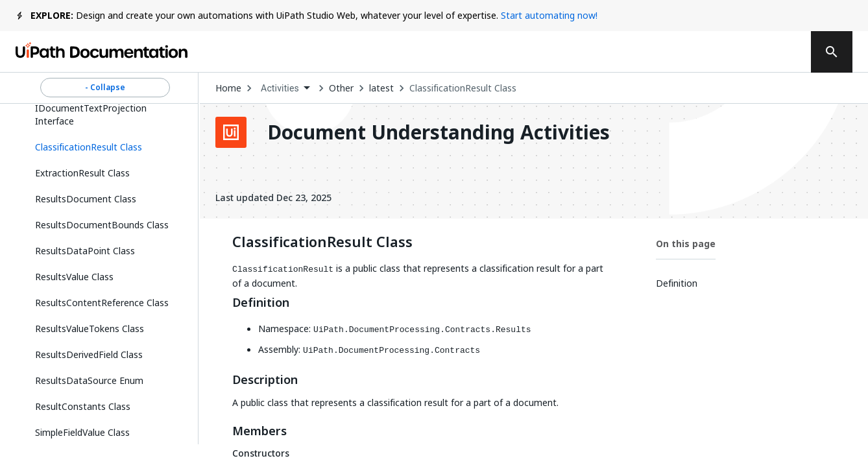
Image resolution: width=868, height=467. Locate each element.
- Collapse (105, 88)
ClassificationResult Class (463, 88)
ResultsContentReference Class (102, 303)
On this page (686, 244)
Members (259, 431)
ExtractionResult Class (82, 173)
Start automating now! (549, 15)
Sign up (765, 52)
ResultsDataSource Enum (89, 380)
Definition (261, 303)
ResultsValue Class (74, 277)
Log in (700, 52)
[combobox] (285, 89)
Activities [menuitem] (280, 88)
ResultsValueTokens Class (90, 329)
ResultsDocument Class (86, 199)
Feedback (529, 52)
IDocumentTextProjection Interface (91, 114)
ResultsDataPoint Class (85, 251)
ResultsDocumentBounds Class (102, 225)
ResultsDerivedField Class (89, 354)
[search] (832, 52)
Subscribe (621, 52)
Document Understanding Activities (439, 132)
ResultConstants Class (83, 406)
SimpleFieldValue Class (82, 432)
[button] (105, 147)
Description (265, 380)
